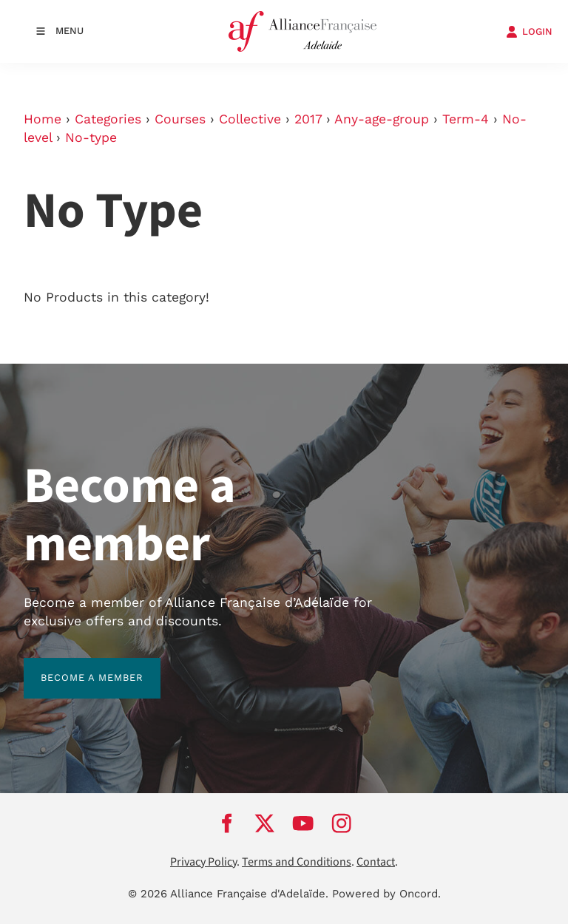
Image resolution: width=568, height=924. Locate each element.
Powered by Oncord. (386, 894)
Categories (108, 119)
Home (43, 119)
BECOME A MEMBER (75, 666)
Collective (250, 119)
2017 (308, 119)
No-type (91, 137)
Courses (180, 119)
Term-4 (466, 119)
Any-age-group (382, 119)
